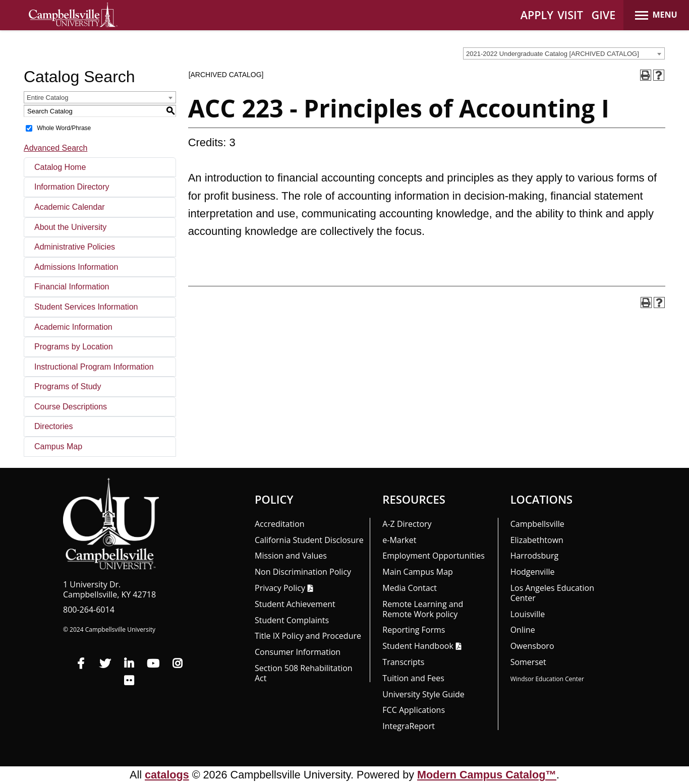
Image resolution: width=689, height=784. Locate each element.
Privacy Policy (280, 588)
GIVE (604, 15)
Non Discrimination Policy (303, 572)
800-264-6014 (89, 610)
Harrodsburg (535, 556)
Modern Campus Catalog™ (487, 775)
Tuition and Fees (413, 678)
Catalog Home (60, 167)
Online (523, 630)
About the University (70, 227)
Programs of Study (68, 386)
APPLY (537, 15)
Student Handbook (418, 646)
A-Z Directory (407, 524)
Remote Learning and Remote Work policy (423, 609)
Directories (53, 426)
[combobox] (564, 53)
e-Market (399, 540)
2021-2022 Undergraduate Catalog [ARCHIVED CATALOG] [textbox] (553, 54)
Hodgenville (533, 572)
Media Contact (410, 588)
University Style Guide (423, 694)
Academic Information (73, 327)
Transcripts (403, 662)
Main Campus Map (418, 572)
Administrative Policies (75, 247)
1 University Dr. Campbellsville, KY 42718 (109, 589)
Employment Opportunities (434, 556)
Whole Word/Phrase (64, 128)
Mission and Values (291, 556)
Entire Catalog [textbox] (47, 98)
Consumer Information (298, 652)
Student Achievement (295, 604)
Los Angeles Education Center (552, 593)
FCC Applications (414, 710)
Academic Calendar (70, 207)
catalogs (167, 775)
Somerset (528, 662)
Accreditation (280, 524)
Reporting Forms (414, 630)
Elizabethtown (537, 540)
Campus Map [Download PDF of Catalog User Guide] (58, 446)
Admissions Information (76, 267)
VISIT (570, 15)
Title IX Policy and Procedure (308, 636)
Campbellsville (537, 524)
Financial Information (72, 287)
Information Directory (72, 187)
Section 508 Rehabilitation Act (304, 673)
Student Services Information (86, 307)
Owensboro (532, 646)
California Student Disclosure (309, 540)
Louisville (528, 614)
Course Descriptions (71, 407)
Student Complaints (292, 620)
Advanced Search (55, 148)
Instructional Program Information (94, 367)
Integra (409, 726)
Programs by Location (74, 347)
